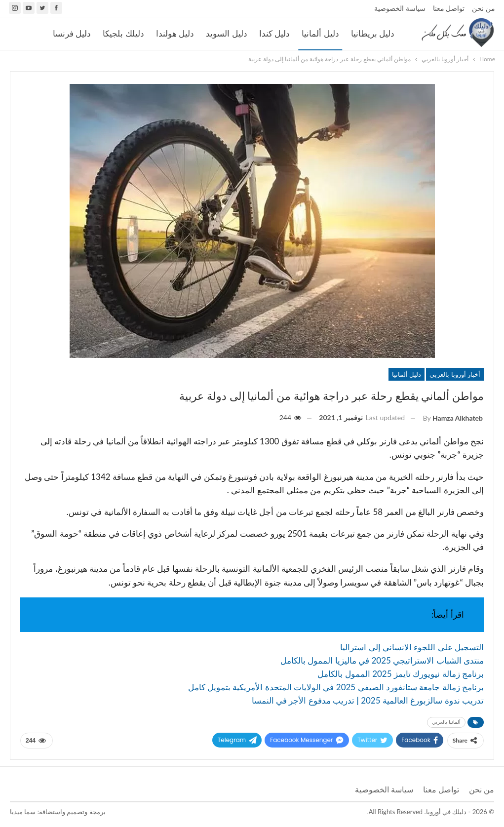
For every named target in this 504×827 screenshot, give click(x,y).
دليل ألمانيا (320, 34)
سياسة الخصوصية (400, 8)
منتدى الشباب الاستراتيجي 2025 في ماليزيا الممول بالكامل (382, 660)
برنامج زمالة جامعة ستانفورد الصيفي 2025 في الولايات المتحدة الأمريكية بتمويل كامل (336, 687)
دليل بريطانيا (373, 34)
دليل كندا (274, 34)
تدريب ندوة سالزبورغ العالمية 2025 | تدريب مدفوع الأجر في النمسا (368, 700)
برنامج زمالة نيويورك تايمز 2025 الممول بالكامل (401, 674)
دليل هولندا (175, 34)
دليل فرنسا (72, 34)
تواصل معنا (449, 8)
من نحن (484, 8)
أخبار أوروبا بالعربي (455, 374)
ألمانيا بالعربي (446, 722)
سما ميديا (23, 812)
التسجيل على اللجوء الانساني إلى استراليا (412, 647)
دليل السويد (226, 34)
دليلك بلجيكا (123, 34)
